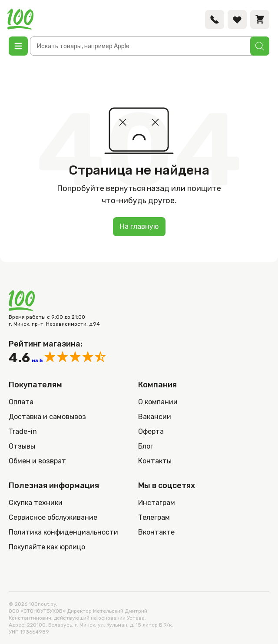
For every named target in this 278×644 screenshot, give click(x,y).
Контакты (155, 461)
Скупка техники (36, 503)
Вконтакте (156, 532)
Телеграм (154, 517)
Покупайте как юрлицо (47, 547)
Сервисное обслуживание (53, 517)
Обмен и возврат (37, 461)
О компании (158, 402)
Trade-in (23, 431)
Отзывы (22, 446)
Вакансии (155, 417)
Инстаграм (157, 503)
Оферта (151, 431)
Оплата (21, 402)
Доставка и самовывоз (47, 417)
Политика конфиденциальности (63, 532)
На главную (139, 226)
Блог (146, 446)
